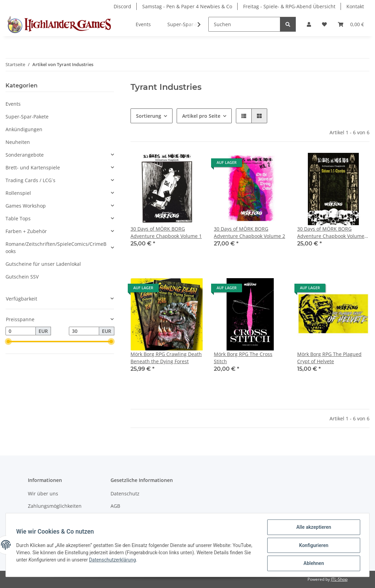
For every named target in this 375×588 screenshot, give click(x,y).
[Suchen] (244, 24)
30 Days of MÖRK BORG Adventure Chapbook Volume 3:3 (331, 233)
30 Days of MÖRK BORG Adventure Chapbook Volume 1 (166, 232)
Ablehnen (313, 564)
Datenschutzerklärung (113, 560)
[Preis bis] (84, 331)
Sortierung (149, 116)
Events (13, 104)
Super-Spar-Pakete (27, 117)
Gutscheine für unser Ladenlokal (43, 264)
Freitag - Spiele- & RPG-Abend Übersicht (289, 6)
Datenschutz (125, 493)
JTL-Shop (339, 579)
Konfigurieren (313, 546)
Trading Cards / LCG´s (30, 180)
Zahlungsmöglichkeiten (55, 506)
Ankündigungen (24, 129)
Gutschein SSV (22, 277)
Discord (122, 6)
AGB (115, 506)
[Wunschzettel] (324, 24)
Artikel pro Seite (201, 116)
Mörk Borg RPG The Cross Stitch (243, 358)
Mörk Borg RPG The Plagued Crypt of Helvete (329, 358)
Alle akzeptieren (313, 528)
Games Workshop (26, 206)
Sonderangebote (25, 155)
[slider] (8, 342)
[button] (309, 24)
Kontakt (355, 6)
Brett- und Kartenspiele (33, 167)
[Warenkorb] (351, 24)
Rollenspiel (18, 193)
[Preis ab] (21, 331)
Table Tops (18, 218)
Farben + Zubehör (26, 231)
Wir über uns (43, 493)
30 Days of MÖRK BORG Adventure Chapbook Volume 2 (249, 232)
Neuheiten (18, 142)
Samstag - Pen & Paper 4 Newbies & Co (187, 6)
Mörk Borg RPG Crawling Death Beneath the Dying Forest (166, 358)
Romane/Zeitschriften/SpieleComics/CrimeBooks (56, 248)
